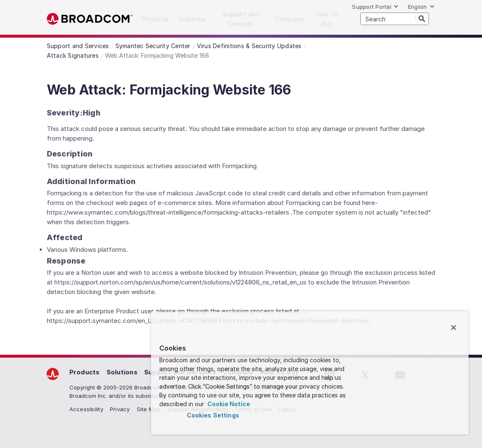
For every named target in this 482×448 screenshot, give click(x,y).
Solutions (122, 372)
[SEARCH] (395, 19)
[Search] (422, 18)
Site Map (149, 409)
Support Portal (375, 7)
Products (85, 372)
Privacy (120, 409)
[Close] (454, 328)
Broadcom (90, 19)
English (421, 7)
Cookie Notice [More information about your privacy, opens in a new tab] (228, 404)
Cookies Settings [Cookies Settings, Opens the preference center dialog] (213, 415)
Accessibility (86, 409)
